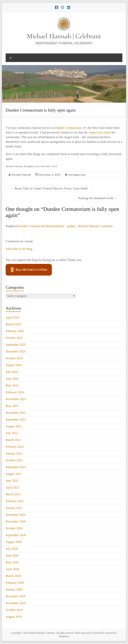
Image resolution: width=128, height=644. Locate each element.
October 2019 (14, 610)
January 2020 (14, 589)
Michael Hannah (21, 175)
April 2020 (12, 569)
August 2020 (14, 542)
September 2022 (16, 419)
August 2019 (14, 617)
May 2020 (12, 562)
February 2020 (15, 583)
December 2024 (16, 351)
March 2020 (13, 576)
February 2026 (15, 331)
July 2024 (12, 372)
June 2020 (12, 555)
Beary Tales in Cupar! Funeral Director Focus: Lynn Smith (49, 188)
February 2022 (15, 447)
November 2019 (16, 603)
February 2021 (15, 501)
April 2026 (12, 317)
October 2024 (14, 358)
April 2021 (12, 487)
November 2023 (16, 399)
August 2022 (14, 426)
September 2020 (16, 535)
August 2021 (14, 474)
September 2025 (16, 345)
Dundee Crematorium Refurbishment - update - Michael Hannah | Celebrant (65, 226)
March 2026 (13, 324)
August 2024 (14, 365)
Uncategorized (77, 175)
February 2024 (15, 392)
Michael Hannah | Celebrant (64, 36)
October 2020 (14, 528)
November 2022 (16, 413)
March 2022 (13, 440)
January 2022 (14, 453)
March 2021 (13, 494)
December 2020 (16, 515)
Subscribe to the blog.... (20, 249)
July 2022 (12, 433)
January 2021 (14, 508)
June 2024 (12, 379)
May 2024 (12, 385)
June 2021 (12, 481)
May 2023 (12, 406)
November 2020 (16, 521)
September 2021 (16, 467)
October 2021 (14, 460)
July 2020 (12, 549)
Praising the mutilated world (98, 198)
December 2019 (16, 596)
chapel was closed (100, 132)
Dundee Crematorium (68, 128)
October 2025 (14, 338)
